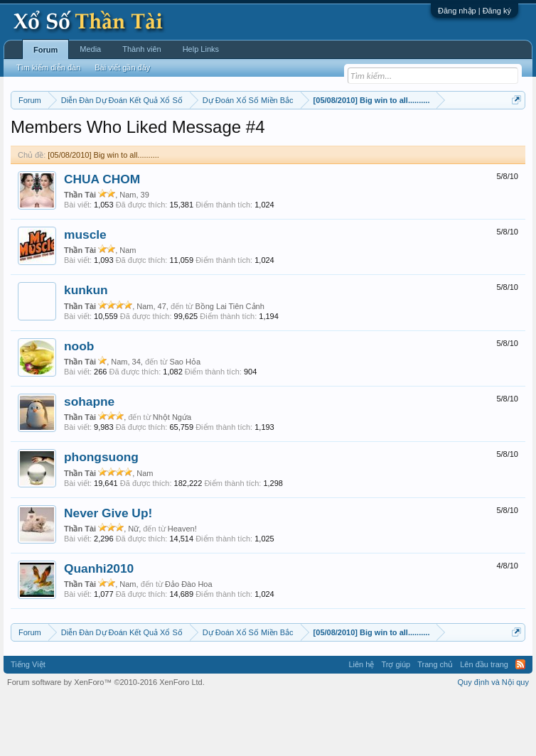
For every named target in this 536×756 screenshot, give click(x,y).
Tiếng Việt (28, 723)
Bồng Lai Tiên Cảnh (229, 364)
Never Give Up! (108, 571)
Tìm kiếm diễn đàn (48, 67)
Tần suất (91, 151)
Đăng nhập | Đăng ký (475, 11)
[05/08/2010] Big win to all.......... (103, 213)
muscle (85, 293)
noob (79, 404)
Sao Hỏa (185, 420)
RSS (520, 723)
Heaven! (182, 587)
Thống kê (470, 136)
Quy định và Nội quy (494, 740)
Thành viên (141, 49)
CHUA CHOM (102, 237)
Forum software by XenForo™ (106, 740)
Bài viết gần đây (122, 67)
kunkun (86, 349)
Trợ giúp (396, 723)
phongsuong (101, 516)
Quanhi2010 (99, 627)
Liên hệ (361, 723)
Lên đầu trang (484, 723)
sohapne (89, 460)
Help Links (201, 49)
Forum (45, 50)
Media (90, 49)
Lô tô (124, 151)
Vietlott (168, 136)
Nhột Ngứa (172, 476)
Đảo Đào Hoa (189, 643)
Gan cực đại (44, 151)
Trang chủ (435, 723)
